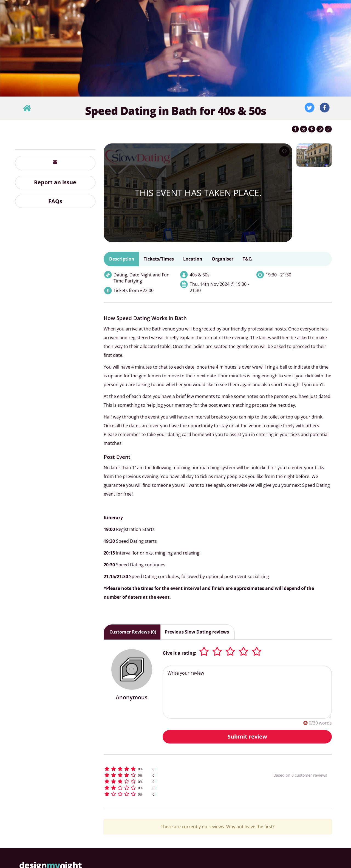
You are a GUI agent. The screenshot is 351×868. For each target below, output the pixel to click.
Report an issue (55, 182)
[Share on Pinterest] (312, 129)
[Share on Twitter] (304, 129)
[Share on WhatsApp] (320, 129)
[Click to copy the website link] (328, 129)
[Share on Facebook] (295, 129)
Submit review (247, 736)
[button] (178, 769)
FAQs (55, 201)
